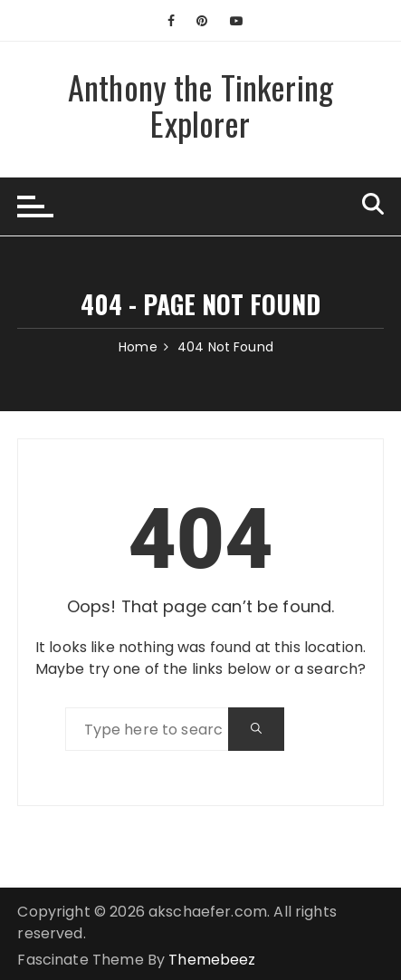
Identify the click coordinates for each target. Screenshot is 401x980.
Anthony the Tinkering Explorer (200, 105)
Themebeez (212, 960)
